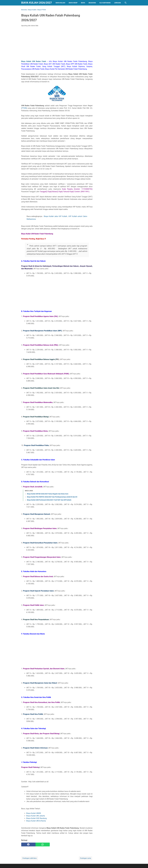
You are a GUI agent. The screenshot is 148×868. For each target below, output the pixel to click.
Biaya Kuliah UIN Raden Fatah (34, 61)
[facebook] (28, 844)
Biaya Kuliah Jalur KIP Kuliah (55, 216)
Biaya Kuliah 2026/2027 (36, 3)
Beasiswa (92, 3)
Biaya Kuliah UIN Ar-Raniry (36, 821)
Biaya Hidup (73, 3)
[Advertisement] (57, 44)
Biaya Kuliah (60, 3)
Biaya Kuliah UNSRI (34, 813)
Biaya (83, 3)
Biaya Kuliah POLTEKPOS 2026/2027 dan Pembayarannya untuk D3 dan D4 (52, 497)
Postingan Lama (86, 858)
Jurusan (117, 3)
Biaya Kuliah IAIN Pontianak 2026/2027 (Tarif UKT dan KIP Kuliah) (49, 500)
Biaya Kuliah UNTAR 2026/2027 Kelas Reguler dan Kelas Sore (48, 494)
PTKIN (24, 108)
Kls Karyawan (105, 3)
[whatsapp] (43, 844)
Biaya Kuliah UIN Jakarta (36, 816)
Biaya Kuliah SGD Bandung (36, 818)
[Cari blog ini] (126, 3)
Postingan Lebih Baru (30, 858)
